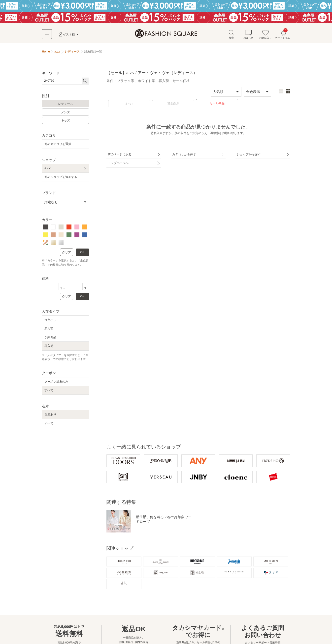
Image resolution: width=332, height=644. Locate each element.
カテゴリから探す (184, 154)
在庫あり (50, 415)
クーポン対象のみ (56, 382)
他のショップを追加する (61, 177)
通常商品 (173, 104)
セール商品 (217, 103)
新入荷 (49, 329)
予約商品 (50, 337)
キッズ (66, 120)
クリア (66, 252)
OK (83, 252)
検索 (231, 34)
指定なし (50, 320)
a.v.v (47, 168)
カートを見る (283, 34)
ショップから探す (249, 154)
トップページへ (118, 163)
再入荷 (49, 346)
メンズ (66, 112)
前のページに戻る (120, 154)
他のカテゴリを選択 (58, 144)
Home (46, 52)
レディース (66, 104)
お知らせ (248, 34)
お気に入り (266, 34)
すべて (129, 104)
